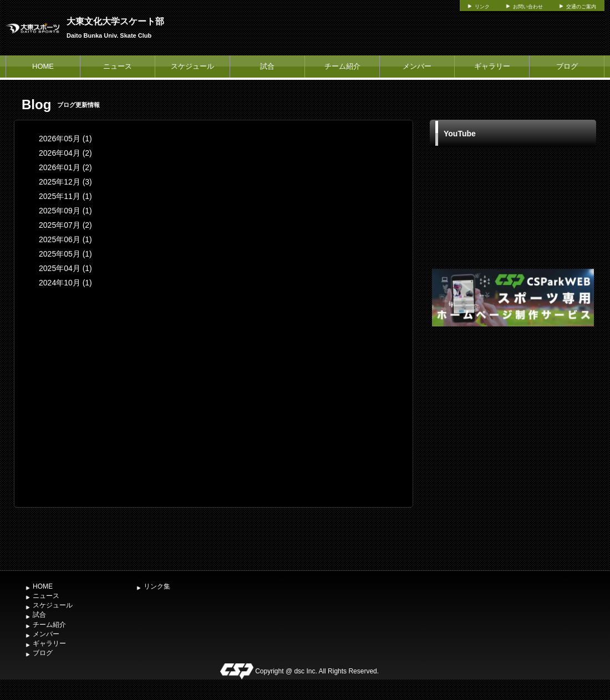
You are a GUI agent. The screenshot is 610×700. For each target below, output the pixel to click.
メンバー (417, 66)
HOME (43, 66)
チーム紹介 (342, 66)
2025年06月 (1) (65, 239)
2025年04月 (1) (65, 268)
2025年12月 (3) (65, 182)
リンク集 (157, 586)
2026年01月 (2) (65, 167)
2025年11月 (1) (65, 196)
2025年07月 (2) (65, 225)
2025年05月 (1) (65, 254)
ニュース (118, 66)
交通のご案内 (581, 7)
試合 (267, 66)
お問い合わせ (528, 7)
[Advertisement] (121, 447)
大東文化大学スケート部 (115, 21)
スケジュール (192, 66)
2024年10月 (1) (65, 283)
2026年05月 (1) (65, 139)
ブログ (567, 66)
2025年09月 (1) (65, 211)
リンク (482, 7)
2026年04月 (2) (65, 153)
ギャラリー (492, 66)
